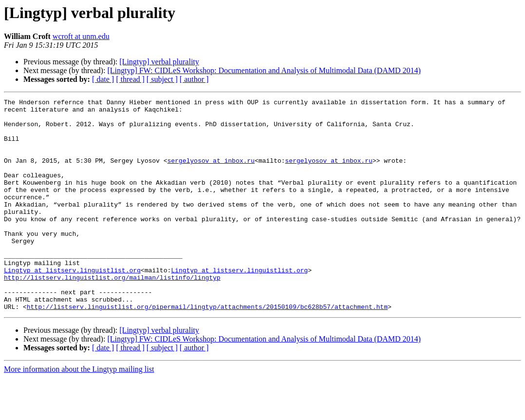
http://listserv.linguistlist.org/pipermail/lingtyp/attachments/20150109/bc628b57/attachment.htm (207, 349)
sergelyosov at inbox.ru (211, 173)
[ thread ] (130, 79)
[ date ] (103, 79)
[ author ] (194, 79)
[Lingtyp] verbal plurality (159, 62)
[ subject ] (162, 79)
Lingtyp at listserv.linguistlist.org (72, 305)
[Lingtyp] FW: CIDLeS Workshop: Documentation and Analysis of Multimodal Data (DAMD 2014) (264, 70)
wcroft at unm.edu (81, 36)
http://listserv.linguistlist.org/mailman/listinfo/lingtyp (112, 314)
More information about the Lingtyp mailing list (79, 411)
